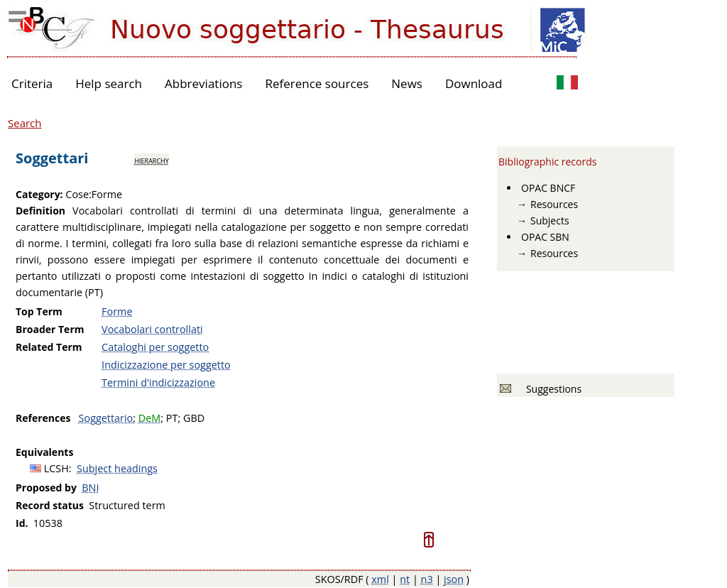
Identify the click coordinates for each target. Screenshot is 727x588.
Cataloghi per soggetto (155, 347)
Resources (554, 204)
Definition (40, 211)
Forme (117, 311)
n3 (427, 579)
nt (405, 579)
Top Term (39, 311)
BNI (90, 488)
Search (25, 123)
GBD (194, 418)
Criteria (32, 83)
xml (380, 579)
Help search (109, 83)
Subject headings (117, 468)
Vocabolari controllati (152, 329)
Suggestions (551, 389)
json (454, 579)
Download (474, 83)
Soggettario (106, 418)
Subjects (550, 220)
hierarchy (151, 160)
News (407, 83)
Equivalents (44, 452)
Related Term (49, 347)
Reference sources (317, 83)
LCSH (56, 468)
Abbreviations (203, 83)
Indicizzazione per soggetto (166, 365)
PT (172, 418)
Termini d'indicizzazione (158, 382)
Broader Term (50, 329)
